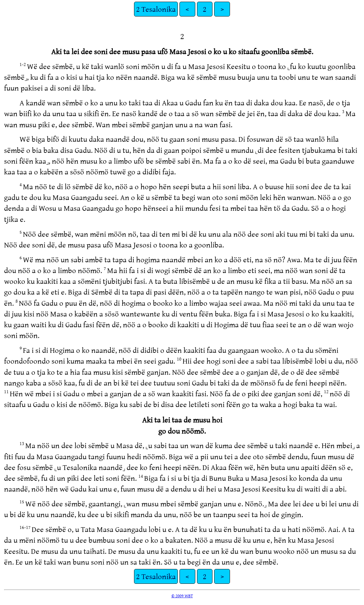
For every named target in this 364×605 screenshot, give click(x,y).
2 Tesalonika (156, 9)
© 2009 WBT (182, 596)
